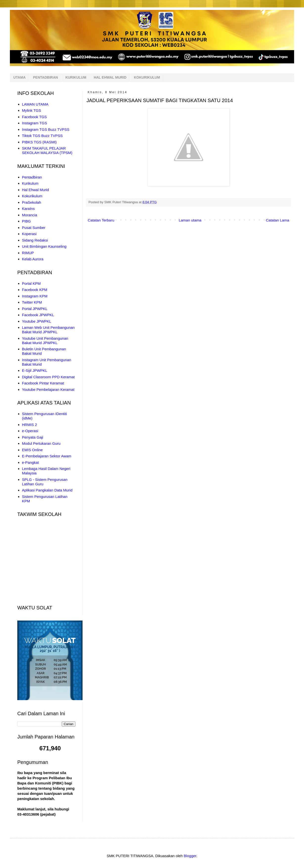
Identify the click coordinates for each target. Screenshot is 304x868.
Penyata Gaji (33, 437)
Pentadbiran (32, 177)
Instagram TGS (34, 123)
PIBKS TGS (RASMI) (39, 142)
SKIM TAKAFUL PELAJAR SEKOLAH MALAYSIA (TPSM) (47, 150)
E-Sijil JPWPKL (35, 370)
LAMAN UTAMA (35, 104)
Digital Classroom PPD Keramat (48, 377)
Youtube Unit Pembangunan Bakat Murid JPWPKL (45, 341)
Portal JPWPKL (35, 309)
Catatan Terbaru (101, 220)
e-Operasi (30, 431)
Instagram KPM (35, 296)
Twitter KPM (32, 302)
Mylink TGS (32, 110)
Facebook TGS (34, 117)
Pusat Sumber (34, 228)
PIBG (26, 221)
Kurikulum (30, 183)
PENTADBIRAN (46, 77)
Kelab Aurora (33, 259)
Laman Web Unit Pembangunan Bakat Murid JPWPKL (48, 330)
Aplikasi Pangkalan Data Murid (47, 490)
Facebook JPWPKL (38, 315)
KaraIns (28, 209)
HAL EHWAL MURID (110, 77)
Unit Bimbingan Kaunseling (44, 246)
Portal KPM (31, 283)
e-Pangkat (30, 462)
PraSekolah (32, 202)
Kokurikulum (32, 196)
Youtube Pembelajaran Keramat (48, 389)
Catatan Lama (278, 220)
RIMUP (28, 253)
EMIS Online (32, 450)
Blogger (190, 856)
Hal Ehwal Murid (35, 190)
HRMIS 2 (30, 425)
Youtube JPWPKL (37, 321)
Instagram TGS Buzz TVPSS (46, 129)
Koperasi (29, 234)
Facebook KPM (35, 290)
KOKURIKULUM (147, 77)
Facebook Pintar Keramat (43, 383)
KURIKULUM (76, 77)
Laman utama (190, 220)
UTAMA (20, 77)
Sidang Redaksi (35, 240)
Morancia (30, 215)
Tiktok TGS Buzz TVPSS (42, 136)
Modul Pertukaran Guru (41, 443)
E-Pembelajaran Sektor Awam (47, 456)
